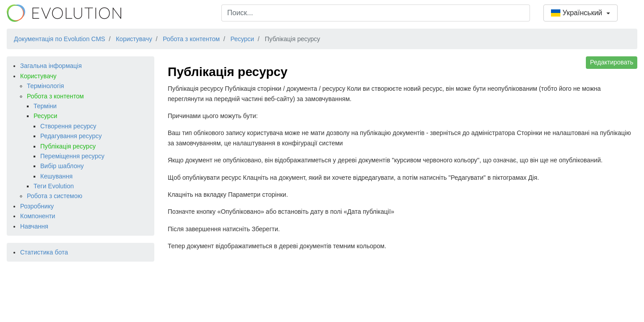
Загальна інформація (51, 66)
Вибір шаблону (62, 166)
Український (578, 13)
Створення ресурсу (68, 126)
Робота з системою (55, 196)
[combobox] (376, 13)
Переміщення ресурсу (72, 156)
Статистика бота (44, 252)
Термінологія (45, 86)
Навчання (34, 226)
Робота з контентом (55, 96)
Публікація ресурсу (68, 146)
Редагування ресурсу (71, 136)
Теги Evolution (54, 186)
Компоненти (38, 216)
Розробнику (37, 206)
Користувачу (38, 76)
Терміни (45, 106)
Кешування (56, 176)
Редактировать (612, 62)
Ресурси (45, 116)
